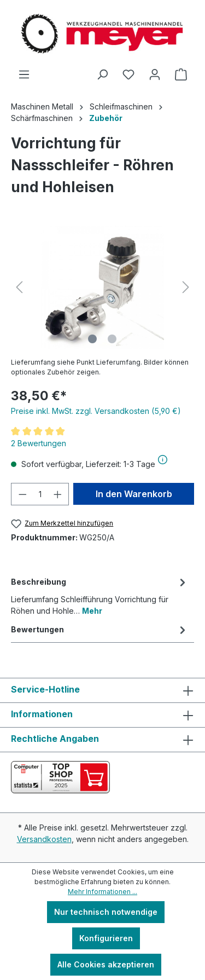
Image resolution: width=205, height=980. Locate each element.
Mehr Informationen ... (102, 892)
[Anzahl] (40, 494)
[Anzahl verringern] (22, 494)
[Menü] (24, 74)
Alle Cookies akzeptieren (106, 964)
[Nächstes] (186, 287)
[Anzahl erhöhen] (58, 494)
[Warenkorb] (181, 74)
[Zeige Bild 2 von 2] (112, 339)
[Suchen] (102, 74)
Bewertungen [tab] (100, 629)
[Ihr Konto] (155, 74)
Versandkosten (44, 839)
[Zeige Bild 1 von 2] (92, 339)
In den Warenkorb (134, 494)
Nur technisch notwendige (106, 912)
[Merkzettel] (128, 74)
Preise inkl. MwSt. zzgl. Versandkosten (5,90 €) (96, 411)
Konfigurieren (106, 938)
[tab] (100, 595)
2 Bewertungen (39, 443)
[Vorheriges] (19, 287)
